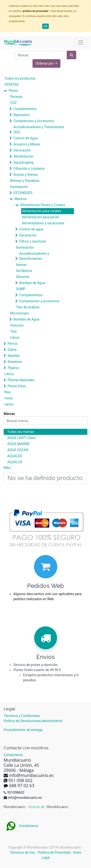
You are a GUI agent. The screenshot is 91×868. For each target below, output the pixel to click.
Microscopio (20, 313)
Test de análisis (28, 307)
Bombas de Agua (32, 283)
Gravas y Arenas (25, 175)
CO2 (13, 103)
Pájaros (13, 368)
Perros (12, 344)
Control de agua (31, 229)
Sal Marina (24, 271)
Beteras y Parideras (25, 181)
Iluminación (19, 187)
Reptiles (14, 356)
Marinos (21, 199)
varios (9, 404)
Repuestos (21, 115)
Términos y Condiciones (22, 716)
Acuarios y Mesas (27, 144)
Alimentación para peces (41, 217)
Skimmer (23, 277)
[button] (46, 63)
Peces (13, 91)
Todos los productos (20, 78)
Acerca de (37, 807)
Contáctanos (21, 826)
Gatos (12, 350)
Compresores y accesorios (39, 301)
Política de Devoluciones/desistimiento (33, 721)
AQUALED (15, 456)
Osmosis (17, 325)
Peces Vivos (17, 386)
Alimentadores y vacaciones (43, 223)
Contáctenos (13, 755)
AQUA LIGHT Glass (21, 438)
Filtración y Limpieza (29, 169)
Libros (15, 337)
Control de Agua (25, 138)
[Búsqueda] (71, 55)
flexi (8, 392)
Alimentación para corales (41, 211)
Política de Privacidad (54, 852)
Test (13, 331)
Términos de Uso (22, 852)
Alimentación (23, 156)
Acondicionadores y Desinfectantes (34, 256)
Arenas (21, 265)
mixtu (9, 398)
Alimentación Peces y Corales (42, 205)
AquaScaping (23, 162)
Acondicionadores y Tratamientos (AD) (39, 130)
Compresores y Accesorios (34, 121)
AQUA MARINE (18, 444)
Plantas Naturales (21, 380)
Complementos (25, 109)
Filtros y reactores (33, 241)
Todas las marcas (21, 432)
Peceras (16, 97)
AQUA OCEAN (18, 450)
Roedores (15, 362)
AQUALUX (15, 462)
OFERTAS (12, 84)
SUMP (21, 289)
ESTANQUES (23, 193)
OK (46, 26)
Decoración (22, 150)
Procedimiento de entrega (23, 730)
